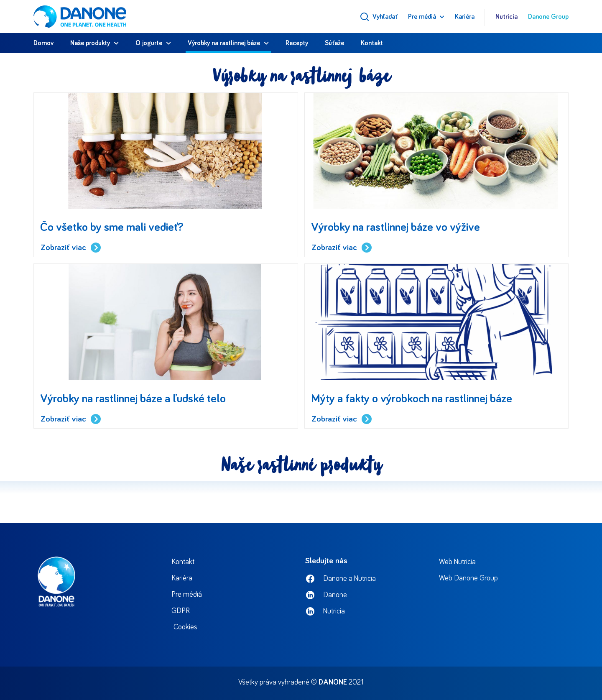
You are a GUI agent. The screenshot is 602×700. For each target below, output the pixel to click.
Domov (43, 43)
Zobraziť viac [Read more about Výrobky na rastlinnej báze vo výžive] (342, 248)
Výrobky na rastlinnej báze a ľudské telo (133, 399)
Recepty (297, 43)
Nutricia (506, 17)
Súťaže (334, 43)
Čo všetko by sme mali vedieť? (112, 227)
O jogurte (149, 43)
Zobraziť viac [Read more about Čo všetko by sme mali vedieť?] (71, 248)
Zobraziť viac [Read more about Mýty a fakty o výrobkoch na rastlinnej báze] (342, 419)
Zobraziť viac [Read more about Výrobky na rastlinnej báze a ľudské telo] (71, 419)
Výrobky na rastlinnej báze (224, 43)
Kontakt (372, 43)
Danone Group (548, 17)
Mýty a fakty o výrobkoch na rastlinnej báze (412, 399)
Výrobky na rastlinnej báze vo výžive (395, 227)
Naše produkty (90, 43)
